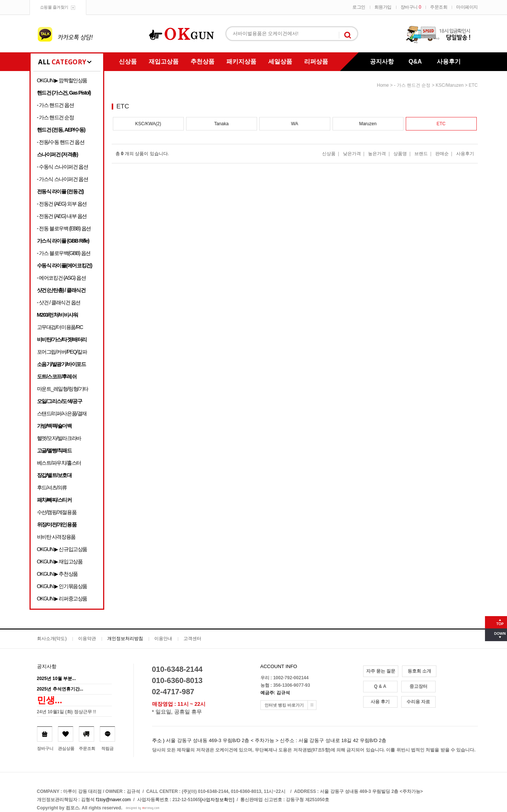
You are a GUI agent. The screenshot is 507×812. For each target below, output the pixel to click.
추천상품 (203, 61)
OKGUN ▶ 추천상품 (57, 574)
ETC (473, 85)
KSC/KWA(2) (148, 124)
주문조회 (439, 7)
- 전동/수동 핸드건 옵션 (61, 142)
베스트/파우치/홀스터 (59, 463)
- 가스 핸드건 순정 (55, 117)
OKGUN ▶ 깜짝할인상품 (62, 80)
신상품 (128, 61)
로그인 (359, 7)
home (383, 85)
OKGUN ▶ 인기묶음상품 (62, 586)
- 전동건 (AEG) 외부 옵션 (62, 204)
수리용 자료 (418, 702)
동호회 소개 (419, 671)
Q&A (415, 61)
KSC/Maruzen (450, 85)
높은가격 (377, 154)
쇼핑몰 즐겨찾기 (54, 7)
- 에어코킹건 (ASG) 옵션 (61, 278)
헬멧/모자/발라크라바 (59, 438)
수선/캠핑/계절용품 (57, 512)
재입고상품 (164, 61)
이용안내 (163, 639)
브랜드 (421, 154)
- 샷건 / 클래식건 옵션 (59, 302)
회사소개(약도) (52, 639)
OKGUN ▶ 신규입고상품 (62, 549)
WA (295, 124)
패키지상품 (241, 61)
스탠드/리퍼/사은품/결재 (62, 413)
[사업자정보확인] (217, 800)
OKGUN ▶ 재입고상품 (60, 562)
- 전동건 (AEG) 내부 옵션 (62, 216)
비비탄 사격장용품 (56, 537)
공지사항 (382, 61)
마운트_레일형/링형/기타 (63, 389)
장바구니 (411, 7)
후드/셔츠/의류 (52, 487)
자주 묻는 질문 (381, 671)
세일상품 (280, 61)
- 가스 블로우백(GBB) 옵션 (64, 253)
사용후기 (449, 61)
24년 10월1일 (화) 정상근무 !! (67, 712)
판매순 (442, 154)
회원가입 (383, 7)
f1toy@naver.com (114, 800)
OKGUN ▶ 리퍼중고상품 (62, 599)
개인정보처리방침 (125, 639)
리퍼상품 (316, 61)
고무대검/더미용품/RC (60, 327)
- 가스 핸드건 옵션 (55, 105)
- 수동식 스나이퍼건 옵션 (63, 167)
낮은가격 (352, 154)
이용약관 (87, 639)
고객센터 (192, 639)
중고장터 (418, 686)
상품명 (400, 154)
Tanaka (221, 124)
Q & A (380, 686)
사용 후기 (380, 702)
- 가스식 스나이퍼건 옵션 (63, 179)
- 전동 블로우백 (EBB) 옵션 (64, 228)
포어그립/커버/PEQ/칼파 (62, 352)
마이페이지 (467, 7)
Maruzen (368, 124)
